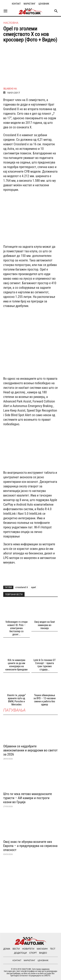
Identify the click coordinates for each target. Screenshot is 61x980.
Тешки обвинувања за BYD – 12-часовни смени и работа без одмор (45, 700)
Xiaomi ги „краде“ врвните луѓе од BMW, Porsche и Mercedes (17, 700)
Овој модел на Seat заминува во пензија (45, 625)
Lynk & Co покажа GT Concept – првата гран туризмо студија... (45, 665)
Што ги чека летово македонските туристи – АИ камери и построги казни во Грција (28, 798)
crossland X (22, 587)
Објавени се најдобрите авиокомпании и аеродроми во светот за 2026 (30, 750)
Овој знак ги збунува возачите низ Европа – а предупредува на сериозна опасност (30, 846)
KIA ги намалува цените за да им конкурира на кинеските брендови (16, 665)
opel (33, 587)
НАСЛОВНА (11, 23)
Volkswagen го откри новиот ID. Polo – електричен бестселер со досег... (16, 628)
